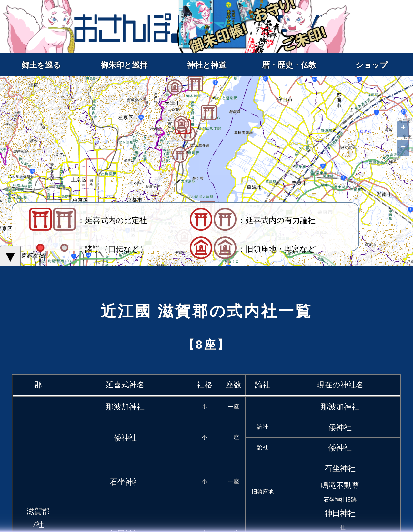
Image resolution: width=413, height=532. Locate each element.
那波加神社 (125, 407)
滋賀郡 (38, 511)
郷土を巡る (41, 65)
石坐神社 (125, 482)
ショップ (372, 65)
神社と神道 (207, 65)
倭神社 (125, 438)
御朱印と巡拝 (124, 65)
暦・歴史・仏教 (289, 65)
